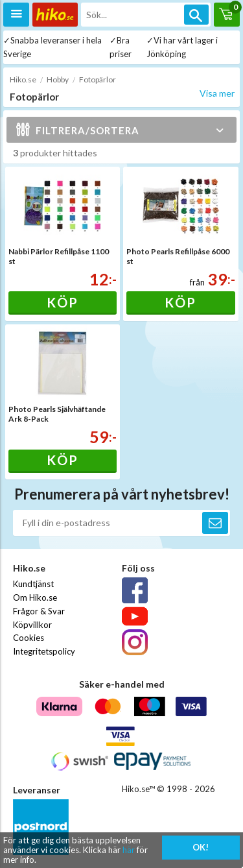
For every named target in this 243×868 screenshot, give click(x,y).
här (129, 850)
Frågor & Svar (39, 611)
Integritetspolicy (44, 651)
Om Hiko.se (35, 597)
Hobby (58, 79)
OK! (201, 847)
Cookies (29, 638)
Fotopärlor (98, 79)
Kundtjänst (33, 584)
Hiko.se (23, 79)
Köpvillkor (32, 625)
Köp (63, 302)
